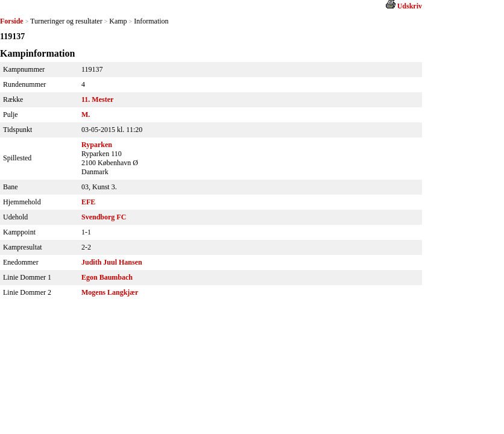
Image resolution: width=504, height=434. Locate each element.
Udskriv (410, 6)
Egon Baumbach (107, 277)
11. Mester (97, 99)
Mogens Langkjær (110, 292)
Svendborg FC (104, 217)
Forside (12, 21)
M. (86, 115)
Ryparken (97, 145)
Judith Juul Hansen (112, 262)
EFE (88, 202)
